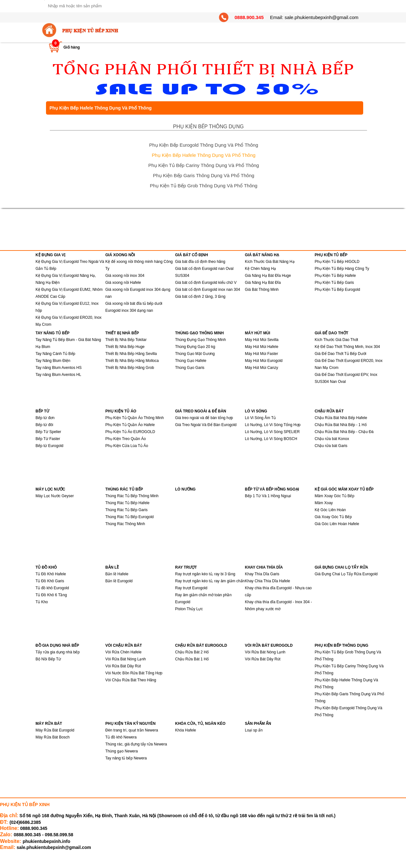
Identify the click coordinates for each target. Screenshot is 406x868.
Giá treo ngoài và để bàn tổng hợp (204, 418)
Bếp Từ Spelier (48, 432)
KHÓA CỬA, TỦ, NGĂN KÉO (200, 724)
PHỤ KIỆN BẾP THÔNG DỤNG (209, 127)
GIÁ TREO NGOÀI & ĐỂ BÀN (201, 411)
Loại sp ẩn (254, 730)
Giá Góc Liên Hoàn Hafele (337, 524)
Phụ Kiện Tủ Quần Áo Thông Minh (134, 418)
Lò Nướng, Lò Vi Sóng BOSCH (271, 439)
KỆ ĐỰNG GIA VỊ (50, 255)
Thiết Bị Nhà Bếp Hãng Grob (130, 368)
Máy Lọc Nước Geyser (55, 496)
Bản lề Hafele (117, 574)
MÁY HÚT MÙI (258, 333)
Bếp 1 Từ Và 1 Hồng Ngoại (268, 496)
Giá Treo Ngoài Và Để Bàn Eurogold (206, 425)
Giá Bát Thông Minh (262, 290)
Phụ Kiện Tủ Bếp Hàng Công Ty (342, 269)
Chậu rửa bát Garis (331, 446)
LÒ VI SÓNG (256, 411)
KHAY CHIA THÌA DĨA (264, 567)
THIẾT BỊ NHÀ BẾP (122, 333)
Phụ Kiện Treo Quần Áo (126, 439)
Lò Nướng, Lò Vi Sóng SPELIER (272, 432)
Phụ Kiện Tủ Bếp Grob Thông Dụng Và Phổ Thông (204, 186)
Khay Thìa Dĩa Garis (262, 574)
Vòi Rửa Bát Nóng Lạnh (126, 659)
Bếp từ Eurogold (49, 446)
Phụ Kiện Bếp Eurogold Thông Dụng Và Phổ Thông (204, 145)
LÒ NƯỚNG (185, 489)
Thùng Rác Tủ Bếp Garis (126, 510)
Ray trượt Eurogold (191, 588)
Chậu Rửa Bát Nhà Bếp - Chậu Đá (344, 432)
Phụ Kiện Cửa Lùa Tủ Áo (127, 446)
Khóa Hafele (186, 730)
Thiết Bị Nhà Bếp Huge (125, 347)
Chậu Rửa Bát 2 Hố (192, 652)
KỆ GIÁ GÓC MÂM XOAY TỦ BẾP (344, 489)
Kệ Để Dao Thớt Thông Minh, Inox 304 (347, 347)
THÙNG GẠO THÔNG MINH (199, 333)
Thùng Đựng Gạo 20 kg (195, 347)
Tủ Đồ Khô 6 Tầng (51, 595)
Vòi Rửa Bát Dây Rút (123, 666)
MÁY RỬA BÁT (49, 724)
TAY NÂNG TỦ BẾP (52, 333)
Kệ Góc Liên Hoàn (330, 510)
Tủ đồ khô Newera (121, 737)
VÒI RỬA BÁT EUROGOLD (269, 645)
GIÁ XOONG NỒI (120, 255)
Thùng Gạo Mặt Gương (195, 354)
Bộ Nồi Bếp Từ (48, 659)
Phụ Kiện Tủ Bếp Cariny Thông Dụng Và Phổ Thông (204, 165)
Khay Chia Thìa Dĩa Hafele (268, 581)
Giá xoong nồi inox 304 (125, 276)
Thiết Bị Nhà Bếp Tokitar (126, 340)
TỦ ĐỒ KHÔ (46, 567)
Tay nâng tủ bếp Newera (126, 758)
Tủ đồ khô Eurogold (52, 588)
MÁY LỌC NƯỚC (50, 489)
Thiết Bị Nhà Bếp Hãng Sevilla (131, 354)
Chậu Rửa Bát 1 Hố (192, 659)
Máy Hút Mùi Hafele (262, 347)
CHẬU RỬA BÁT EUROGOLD (201, 645)
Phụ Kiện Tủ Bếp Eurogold (337, 290)
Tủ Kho (42, 602)
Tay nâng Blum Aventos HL (58, 375)
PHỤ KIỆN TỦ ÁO (121, 411)
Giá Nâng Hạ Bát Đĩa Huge (268, 276)
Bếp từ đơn (45, 418)
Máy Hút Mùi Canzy (262, 368)
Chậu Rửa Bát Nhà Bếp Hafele (341, 418)
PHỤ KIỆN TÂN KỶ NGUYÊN (130, 724)
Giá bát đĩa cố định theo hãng (200, 262)
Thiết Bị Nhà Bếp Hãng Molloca (132, 361)
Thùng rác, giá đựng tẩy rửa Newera (136, 744)
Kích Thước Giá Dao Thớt (336, 340)
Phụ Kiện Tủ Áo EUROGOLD (130, 432)
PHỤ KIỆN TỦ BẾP (331, 255)
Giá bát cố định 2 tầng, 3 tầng (200, 297)
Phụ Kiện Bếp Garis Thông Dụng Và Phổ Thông (203, 175)
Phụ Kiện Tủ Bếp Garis (334, 283)
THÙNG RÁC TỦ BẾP (124, 489)
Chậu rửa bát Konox (332, 439)
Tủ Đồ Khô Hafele (51, 574)
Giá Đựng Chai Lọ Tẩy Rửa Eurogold (346, 574)
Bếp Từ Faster (48, 439)
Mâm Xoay (324, 503)
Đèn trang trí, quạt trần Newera (132, 730)
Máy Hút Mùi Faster (262, 354)
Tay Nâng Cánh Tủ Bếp (55, 354)
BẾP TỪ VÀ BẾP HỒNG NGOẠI (272, 489)
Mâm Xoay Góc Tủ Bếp (334, 496)
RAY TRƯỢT (186, 567)
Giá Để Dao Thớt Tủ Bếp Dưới (341, 354)
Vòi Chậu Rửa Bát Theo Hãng (131, 680)
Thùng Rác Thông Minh (125, 524)
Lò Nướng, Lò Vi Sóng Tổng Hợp (273, 425)
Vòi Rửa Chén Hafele (123, 652)
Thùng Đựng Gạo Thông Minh (200, 340)
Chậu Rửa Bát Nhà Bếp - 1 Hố (341, 425)
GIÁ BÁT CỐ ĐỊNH (192, 255)
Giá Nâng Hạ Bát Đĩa (263, 283)
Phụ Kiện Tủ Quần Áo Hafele (130, 425)
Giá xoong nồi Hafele (123, 283)
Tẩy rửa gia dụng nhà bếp (58, 652)
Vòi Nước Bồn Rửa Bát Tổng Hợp (134, 673)
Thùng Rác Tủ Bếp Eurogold (130, 517)
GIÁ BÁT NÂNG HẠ (262, 255)
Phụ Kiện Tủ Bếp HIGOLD (337, 262)
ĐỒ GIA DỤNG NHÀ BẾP (57, 645)
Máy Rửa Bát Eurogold (55, 730)
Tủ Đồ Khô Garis (50, 581)
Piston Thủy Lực (189, 609)
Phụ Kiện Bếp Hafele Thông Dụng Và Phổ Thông (204, 155)
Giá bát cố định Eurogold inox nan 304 (208, 290)
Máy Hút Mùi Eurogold (264, 361)
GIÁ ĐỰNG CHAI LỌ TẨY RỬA (341, 567)
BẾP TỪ (42, 411)
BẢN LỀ (112, 567)
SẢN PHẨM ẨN (258, 724)
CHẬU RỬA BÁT (329, 411)
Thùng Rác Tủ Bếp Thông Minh (132, 496)
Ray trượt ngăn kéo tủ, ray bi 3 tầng (205, 574)
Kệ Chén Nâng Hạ (260, 269)
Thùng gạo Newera (121, 751)
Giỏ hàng (72, 47)
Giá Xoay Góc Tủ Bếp (333, 517)
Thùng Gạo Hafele (191, 361)
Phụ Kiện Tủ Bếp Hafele (335, 276)
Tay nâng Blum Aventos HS (59, 368)
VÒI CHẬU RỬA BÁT (124, 645)
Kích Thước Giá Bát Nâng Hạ (270, 262)
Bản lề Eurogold (119, 581)
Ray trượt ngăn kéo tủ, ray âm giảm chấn (210, 581)
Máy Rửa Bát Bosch (52, 737)
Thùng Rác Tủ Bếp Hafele (127, 503)
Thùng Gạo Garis (190, 368)
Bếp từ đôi (44, 425)
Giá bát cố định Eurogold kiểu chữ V (206, 283)
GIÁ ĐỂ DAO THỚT (331, 333)
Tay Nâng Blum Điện (53, 361)
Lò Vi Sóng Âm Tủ (260, 418)
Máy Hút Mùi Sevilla (262, 340)
